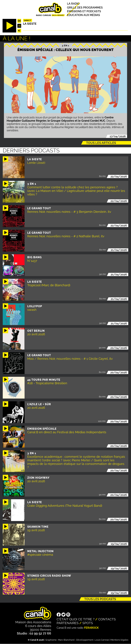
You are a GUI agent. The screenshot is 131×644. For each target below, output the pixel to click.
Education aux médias (83, 15)
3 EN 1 (65, 46)
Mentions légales (119, 640)
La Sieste (30, 24)
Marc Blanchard (66, 640)
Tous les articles (101, 143)
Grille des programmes (85, 8)
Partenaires (68, 623)
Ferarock (91, 628)
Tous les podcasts (100, 599)
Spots (88, 623)
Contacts (107, 619)
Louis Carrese (102, 640)
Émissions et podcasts (84, 11)
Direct (27, 20)
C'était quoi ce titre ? (76, 619)
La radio (73, 4)
